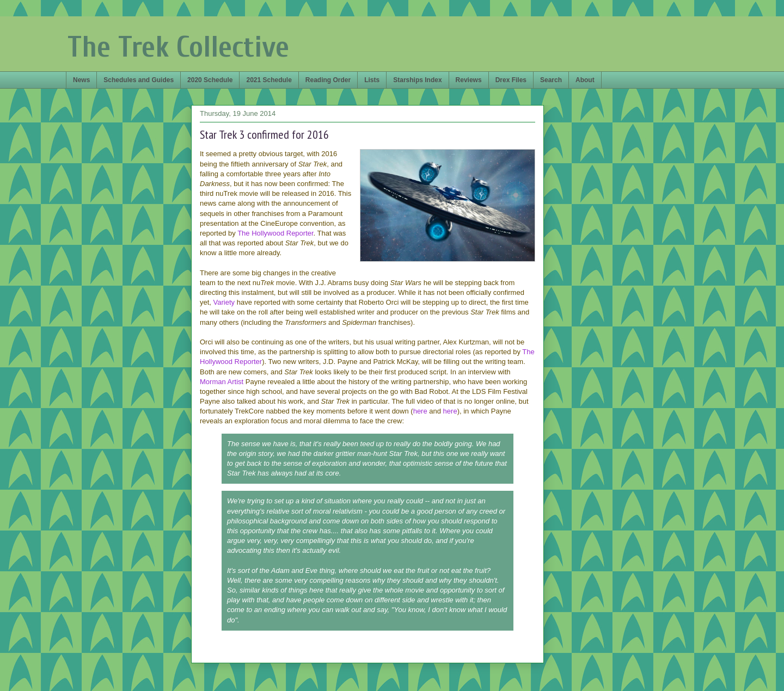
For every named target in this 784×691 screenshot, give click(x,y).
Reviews (469, 80)
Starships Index (417, 80)
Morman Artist (222, 382)
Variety (224, 302)
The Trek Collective (178, 47)
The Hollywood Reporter (275, 233)
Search (551, 80)
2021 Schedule (269, 80)
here (420, 411)
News (81, 80)
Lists (372, 80)
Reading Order (328, 80)
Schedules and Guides (139, 80)
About (585, 80)
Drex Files (511, 80)
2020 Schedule (210, 80)
